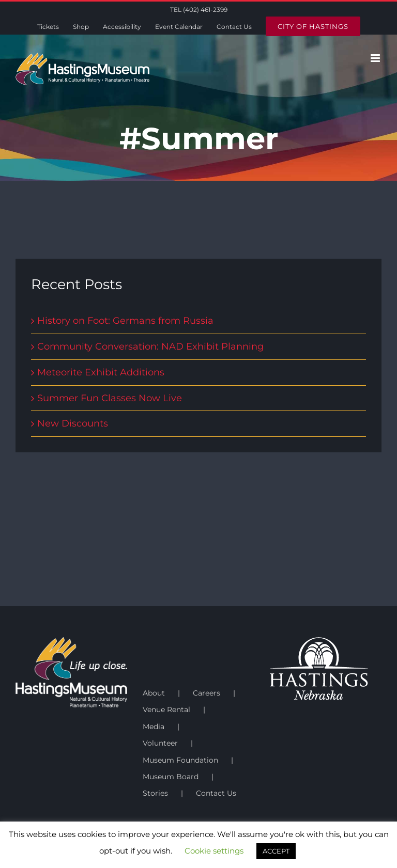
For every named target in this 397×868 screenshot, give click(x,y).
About (154, 693)
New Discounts (73, 423)
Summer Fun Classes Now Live (110, 398)
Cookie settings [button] (214, 851)
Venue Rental (166, 709)
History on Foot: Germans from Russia (125, 321)
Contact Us (216, 793)
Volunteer (160, 743)
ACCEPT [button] (276, 851)
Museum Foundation (180, 760)
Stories (155, 793)
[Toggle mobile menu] (376, 58)
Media (154, 727)
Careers (207, 693)
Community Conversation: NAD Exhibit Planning (150, 346)
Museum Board (171, 777)
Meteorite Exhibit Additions (101, 372)
